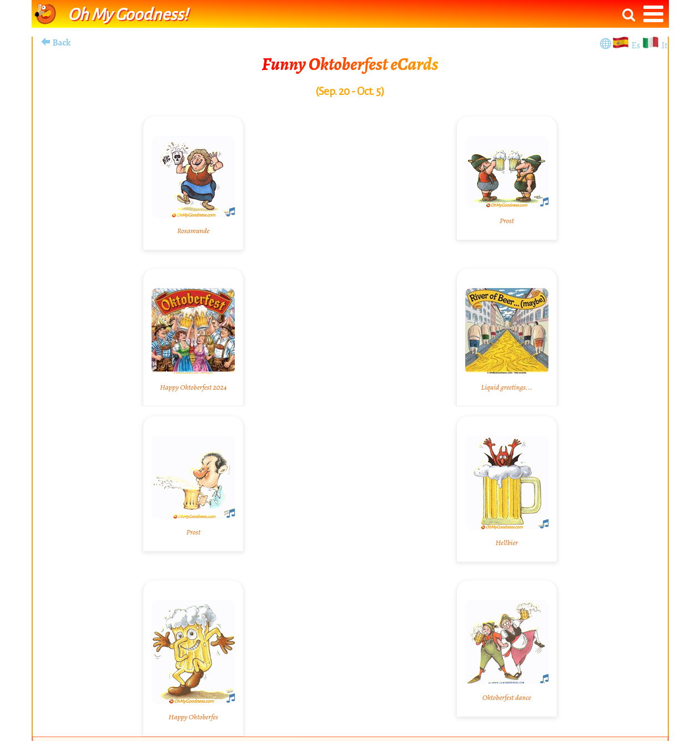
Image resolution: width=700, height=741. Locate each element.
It (664, 46)
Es (636, 46)
